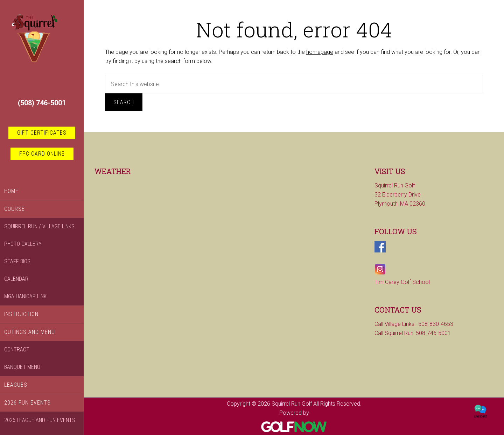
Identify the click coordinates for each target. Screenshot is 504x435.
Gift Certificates (42, 133)
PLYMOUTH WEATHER (154, 207)
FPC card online (42, 154)
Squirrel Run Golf (42, 49)
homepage (320, 52)
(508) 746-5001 (42, 103)
